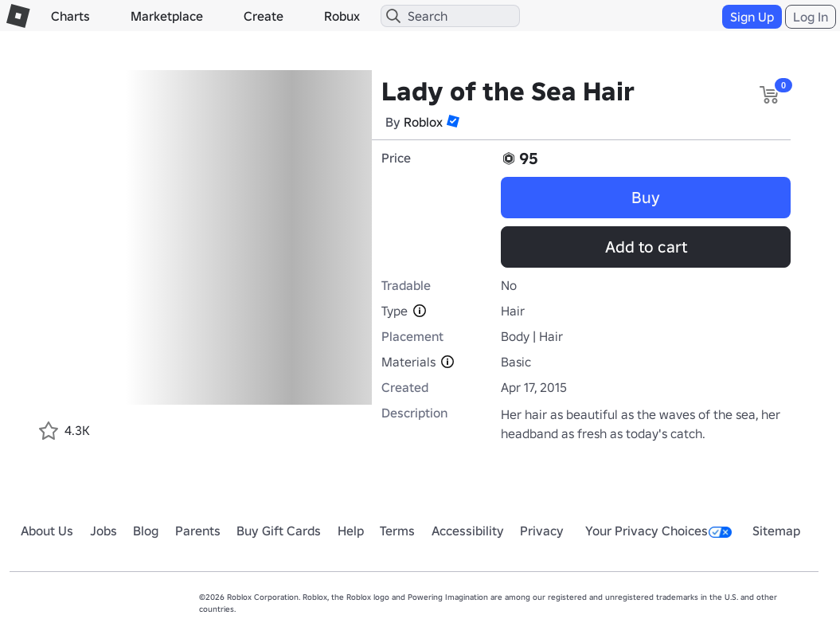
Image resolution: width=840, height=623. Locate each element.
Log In (811, 17)
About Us (47, 531)
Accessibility (468, 531)
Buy (646, 198)
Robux (342, 16)
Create (264, 16)
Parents (198, 531)
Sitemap (776, 531)
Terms (397, 531)
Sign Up (752, 17)
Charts (70, 16)
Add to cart (646, 247)
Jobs (104, 531)
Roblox (423, 122)
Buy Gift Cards (279, 531)
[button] (453, 121)
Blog (146, 531)
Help (351, 531)
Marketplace (167, 16)
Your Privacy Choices (658, 531)
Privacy (542, 531)
